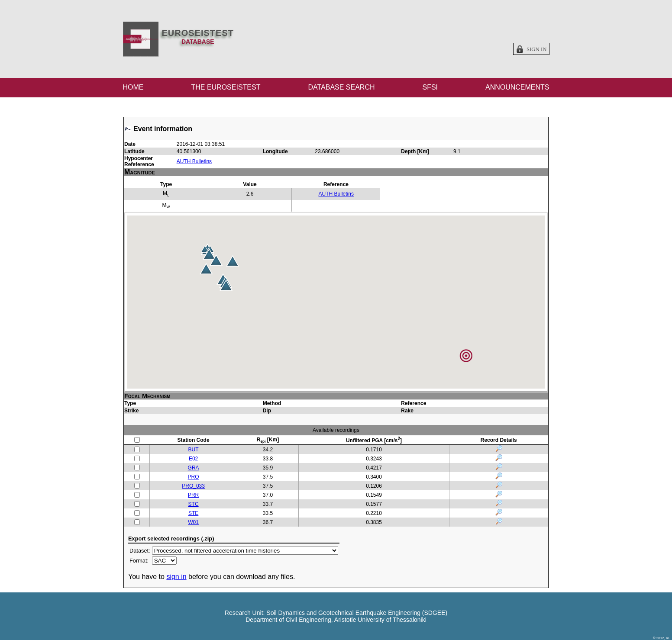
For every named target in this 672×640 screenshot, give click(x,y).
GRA (194, 468)
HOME (133, 87)
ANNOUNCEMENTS (517, 87)
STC (194, 504)
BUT (194, 450)
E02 (193, 459)
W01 (193, 522)
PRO (194, 477)
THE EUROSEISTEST (226, 87)
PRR (193, 495)
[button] (233, 261)
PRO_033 (193, 486)
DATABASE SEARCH (341, 87)
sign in (176, 577)
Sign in (537, 49)
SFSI (430, 87)
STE (193, 513)
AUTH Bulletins (194, 161)
